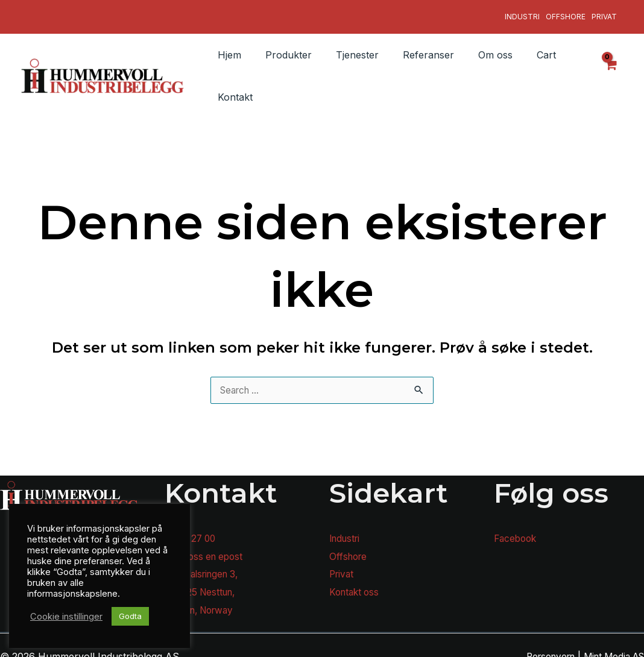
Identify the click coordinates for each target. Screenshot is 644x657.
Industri (522, 12)
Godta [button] (130, 616)
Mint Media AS (611, 648)
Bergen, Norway (203, 602)
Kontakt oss (356, 583)
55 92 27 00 (192, 530)
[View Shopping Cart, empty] (611, 68)
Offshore (566, 12)
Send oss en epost (207, 548)
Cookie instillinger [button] (66, 617)
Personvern (541, 648)
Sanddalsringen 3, (206, 566)
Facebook (517, 530)
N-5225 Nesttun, (203, 583)
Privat (604, 12)
